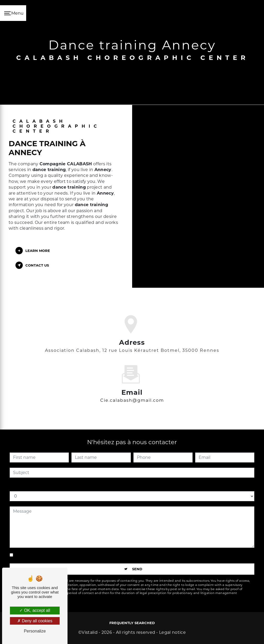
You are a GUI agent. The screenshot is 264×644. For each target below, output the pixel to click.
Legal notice (172, 632)
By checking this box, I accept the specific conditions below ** (80, 555)
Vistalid (90, 632)
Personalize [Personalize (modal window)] (35, 631)
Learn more (33, 251)
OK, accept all (35, 610)
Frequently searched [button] (132, 623)
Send (137, 569)
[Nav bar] (13, 13)
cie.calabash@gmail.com (132, 394)
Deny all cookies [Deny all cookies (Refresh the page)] (35, 621)
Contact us (32, 265)
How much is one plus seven (40, 486)
